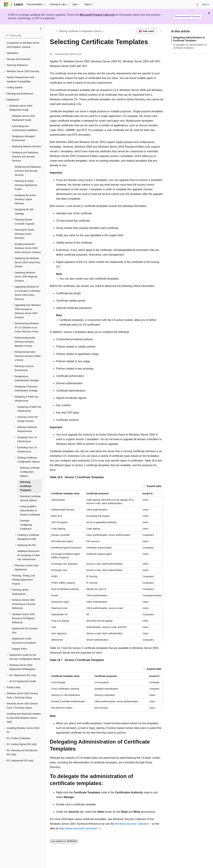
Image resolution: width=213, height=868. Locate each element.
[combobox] (23, 36)
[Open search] (197, 4)
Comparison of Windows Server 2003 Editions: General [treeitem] (23, 45)
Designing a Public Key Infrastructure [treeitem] (29, 409)
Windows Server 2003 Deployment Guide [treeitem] (23, 118)
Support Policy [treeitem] (19, 649)
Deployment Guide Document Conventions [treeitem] (24, 641)
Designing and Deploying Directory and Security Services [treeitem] (28, 171)
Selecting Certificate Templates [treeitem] (26, 486)
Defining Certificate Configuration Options (80, 31)
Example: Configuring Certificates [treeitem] (26, 525)
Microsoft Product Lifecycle (97, 15)
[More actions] (160, 31)
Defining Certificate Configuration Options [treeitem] (30, 472)
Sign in (205, 4)
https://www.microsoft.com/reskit (78, 828)
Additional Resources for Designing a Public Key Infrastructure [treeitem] (29, 555)
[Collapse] (41, 29)
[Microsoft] (6, 4)
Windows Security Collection (132, 824)
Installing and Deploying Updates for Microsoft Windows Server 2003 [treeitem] (24, 718)
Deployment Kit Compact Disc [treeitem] (25, 631)
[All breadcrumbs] (53, 31)
